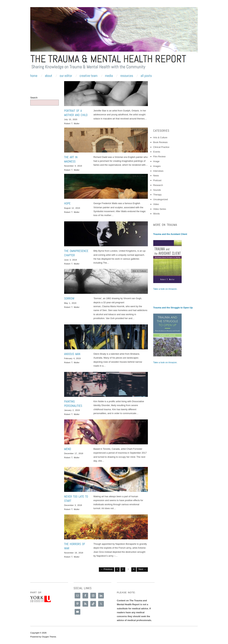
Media (109, 76)
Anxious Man (72, 354)
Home (34, 76)
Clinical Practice (161, 147)
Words (156, 214)
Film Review (159, 157)
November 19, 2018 (74, 553)
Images (157, 166)
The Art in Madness (71, 159)
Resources (127, 76)
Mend (68, 449)
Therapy (157, 195)
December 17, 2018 (74, 453)
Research (158, 185)
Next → (142, 569)
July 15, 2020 (71, 119)
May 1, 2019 (70, 303)
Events (157, 152)
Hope (67, 203)
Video (156, 204)
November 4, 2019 (73, 166)
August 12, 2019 (72, 208)
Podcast (157, 180)
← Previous (107, 569)
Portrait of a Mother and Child (76, 113)
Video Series (160, 209)
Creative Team (89, 76)
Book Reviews (160, 142)
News (156, 176)
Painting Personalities (73, 404)
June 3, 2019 (71, 260)
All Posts (146, 76)
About (49, 76)
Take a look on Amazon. (165, 289)
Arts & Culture (139, 83)
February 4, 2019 (72, 358)
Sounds (157, 190)
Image (156, 161)
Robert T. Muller (72, 123)
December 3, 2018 (73, 505)
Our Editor (66, 76)
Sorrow (69, 298)
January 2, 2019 (72, 410)
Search (34, 98)
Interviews (158, 171)
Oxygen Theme (49, 637)
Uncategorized (160, 199)
